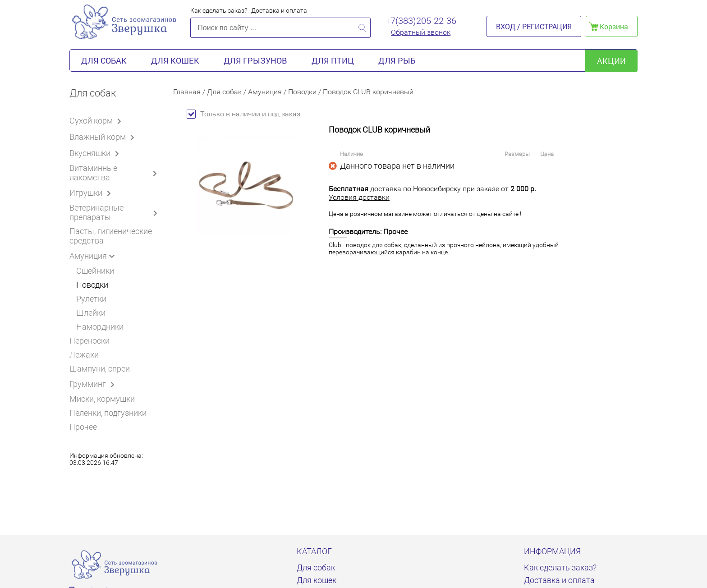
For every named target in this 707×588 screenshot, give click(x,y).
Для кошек (175, 60)
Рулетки (91, 299)
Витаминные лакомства (115, 173)
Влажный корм (103, 137)
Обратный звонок (421, 32)
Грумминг (94, 384)
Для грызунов (255, 60)
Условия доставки (359, 197)
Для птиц (333, 60)
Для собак (104, 60)
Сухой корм (97, 120)
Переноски (90, 341)
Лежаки (84, 355)
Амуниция (94, 256)
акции (611, 61)
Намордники (100, 327)
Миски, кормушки (102, 399)
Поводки (92, 285)
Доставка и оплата (279, 10)
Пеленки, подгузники (108, 413)
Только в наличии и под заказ (243, 114)
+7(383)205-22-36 (421, 21)
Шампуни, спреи (100, 369)
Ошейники (95, 271)
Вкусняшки (96, 153)
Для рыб (397, 60)
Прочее (83, 427)
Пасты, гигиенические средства (111, 236)
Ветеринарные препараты (115, 212)
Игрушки (92, 193)
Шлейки (91, 313)
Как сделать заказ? (219, 10)
